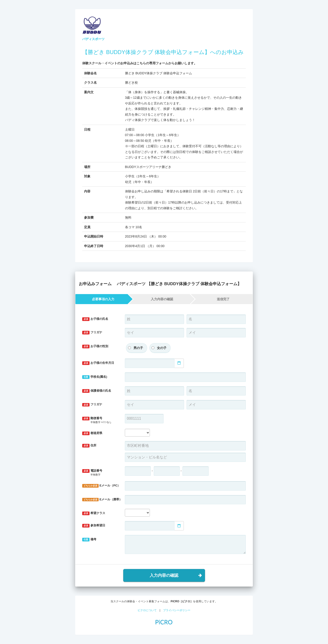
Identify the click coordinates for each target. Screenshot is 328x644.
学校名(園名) (95, 377)
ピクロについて (147, 610)
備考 (89, 539)
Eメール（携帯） (102, 500)
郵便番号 (100, 420)
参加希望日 (94, 526)
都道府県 (92, 433)
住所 (89, 446)
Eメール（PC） (101, 486)
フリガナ (92, 332)
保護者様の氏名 (97, 391)
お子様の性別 (95, 346)
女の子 (162, 348)
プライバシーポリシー (177, 610)
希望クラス (94, 513)
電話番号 (100, 473)
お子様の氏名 (95, 319)
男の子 (138, 348)
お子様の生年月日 (98, 363)
